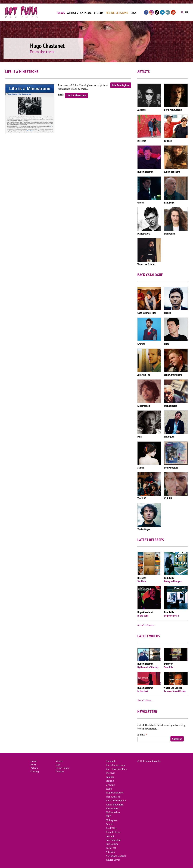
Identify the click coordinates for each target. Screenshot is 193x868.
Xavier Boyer (113, 860)
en (186, 11)
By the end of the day (148, 667)
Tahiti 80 (111, 848)
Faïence (110, 777)
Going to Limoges (173, 581)
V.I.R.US (110, 852)
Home (34, 761)
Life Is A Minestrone (76, 95)
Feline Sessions (117, 11)
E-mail (142, 735)
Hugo (109, 789)
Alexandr (111, 761)
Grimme (110, 785)
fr (182, 11)
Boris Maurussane (116, 765)
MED (109, 816)
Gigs (134, 11)
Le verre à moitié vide (175, 691)
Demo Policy (63, 768)
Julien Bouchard (115, 804)
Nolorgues (112, 820)
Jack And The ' (114, 797)
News (61, 11)
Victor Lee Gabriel (116, 856)
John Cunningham (121, 85)
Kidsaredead (113, 808)
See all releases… (146, 625)
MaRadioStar (113, 812)
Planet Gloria (113, 832)
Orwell (110, 824)
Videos (99, 11)
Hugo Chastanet (115, 792)
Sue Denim (112, 844)
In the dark (143, 615)
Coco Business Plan (117, 769)
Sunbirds (142, 581)
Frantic (110, 781)
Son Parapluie (114, 840)
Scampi (110, 836)
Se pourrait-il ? (172, 615)
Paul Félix (111, 828)
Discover (111, 773)
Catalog (86, 11)
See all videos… (145, 700)
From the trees (42, 52)
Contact (60, 771)
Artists (73, 11)
